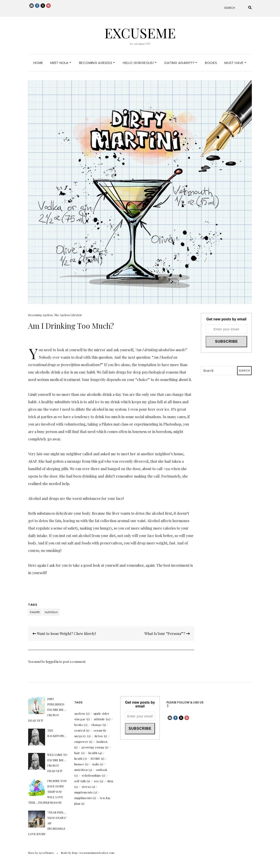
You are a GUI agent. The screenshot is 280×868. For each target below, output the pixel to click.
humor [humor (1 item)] (81, 764)
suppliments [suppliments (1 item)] (85, 798)
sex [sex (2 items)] (99, 781)
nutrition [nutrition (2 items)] (83, 770)
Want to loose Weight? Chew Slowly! (64, 633)
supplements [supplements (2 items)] (86, 792)
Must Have (235, 63)
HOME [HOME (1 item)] (97, 758)
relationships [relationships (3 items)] (94, 775)
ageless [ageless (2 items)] (82, 713)
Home (38, 63)
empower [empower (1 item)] (83, 742)
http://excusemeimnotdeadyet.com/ (94, 853)
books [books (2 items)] (81, 725)
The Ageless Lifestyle (68, 315)
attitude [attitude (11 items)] (102, 719)
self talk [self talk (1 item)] (82, 781)
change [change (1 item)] (99, 725)
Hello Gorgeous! (140, 63)
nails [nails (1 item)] (98, 764)
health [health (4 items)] (95, 753)
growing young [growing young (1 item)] (95, 747)
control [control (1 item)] (82, 730)
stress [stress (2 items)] (89, 787)
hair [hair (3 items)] (80, 753)
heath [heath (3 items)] (81, 758)
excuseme (140, 33)
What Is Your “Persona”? (167, 633)
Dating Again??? (181, 63)
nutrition (51, 612)
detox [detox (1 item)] (101, 736)
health (35, 612)
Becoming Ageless (97, 63)
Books (211, 63)
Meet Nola (61, 63)
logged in (52, 662)
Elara (31, 853)
